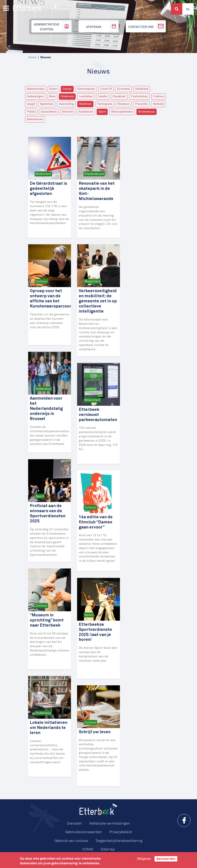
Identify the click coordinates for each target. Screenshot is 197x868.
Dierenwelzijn (86, 89)
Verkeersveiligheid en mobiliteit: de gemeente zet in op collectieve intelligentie (98, 301)
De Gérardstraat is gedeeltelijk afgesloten (48, 189)
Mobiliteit (85, 104)
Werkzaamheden (122, 112)
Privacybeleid (121, 832)
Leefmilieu (86, 96)
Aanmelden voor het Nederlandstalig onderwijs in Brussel (46, 409)
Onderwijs (67, 96)
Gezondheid (49, 112)
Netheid (158, 104)
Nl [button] (188, 9)
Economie (123, 89)
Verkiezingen (35, 96)
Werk (52, 96)
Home (32, 57)
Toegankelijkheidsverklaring (119, 841)
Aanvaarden (166, 859)
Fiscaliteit (119, 96)
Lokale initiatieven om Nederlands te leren (49, 728)
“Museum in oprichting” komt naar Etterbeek (47, 620)
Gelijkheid (142, 89)
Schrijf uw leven (95, 732)
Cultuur (67, 89)
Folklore (159, 96)
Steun (53, 89)
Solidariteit (86, 112)
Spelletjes (47, 104)
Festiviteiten (139, 96)
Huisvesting (66, 104)
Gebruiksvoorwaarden (84, 832)
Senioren (68, 112)
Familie (103, 96)
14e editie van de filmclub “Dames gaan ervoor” (96, 522)
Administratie (36, 89)
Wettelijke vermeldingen (110, 824)
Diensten (74, 824)
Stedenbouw (147, 112)
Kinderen (124, 104)
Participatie (105, 104)
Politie (31, 112)
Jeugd (31, 104)
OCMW (88, 849)
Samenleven (35, 119)
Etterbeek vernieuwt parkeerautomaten (98, 415)
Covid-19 (106, 89)
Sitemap (108, 849)
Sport (102, 112)
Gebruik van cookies (71, 841)
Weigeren (144, 859)
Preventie (141, 104)
